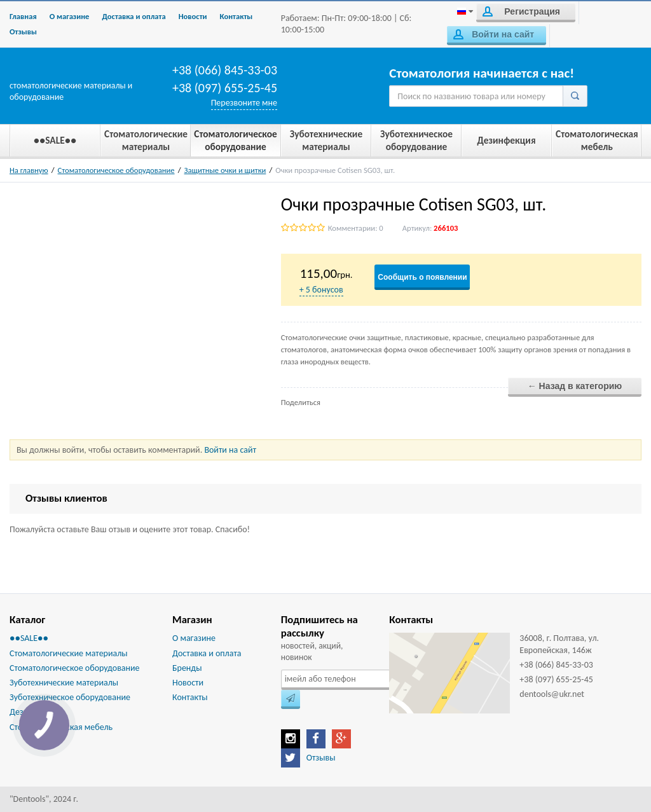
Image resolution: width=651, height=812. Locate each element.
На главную (29, 170)
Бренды (187, 668)
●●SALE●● (29, 638)
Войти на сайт (494, 34)
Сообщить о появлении (422, 277)
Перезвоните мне (244, 103)
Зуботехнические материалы (64, 683)
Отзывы (23, 31)
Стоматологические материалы (69, 653)
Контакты (236, 16)
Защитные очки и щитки (225, 170)
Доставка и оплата (134, 16)
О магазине (70, 16)
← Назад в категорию (575, 386)
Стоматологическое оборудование (116, 170)
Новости (193, 16)
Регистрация (521, 11)
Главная (23, 16)
